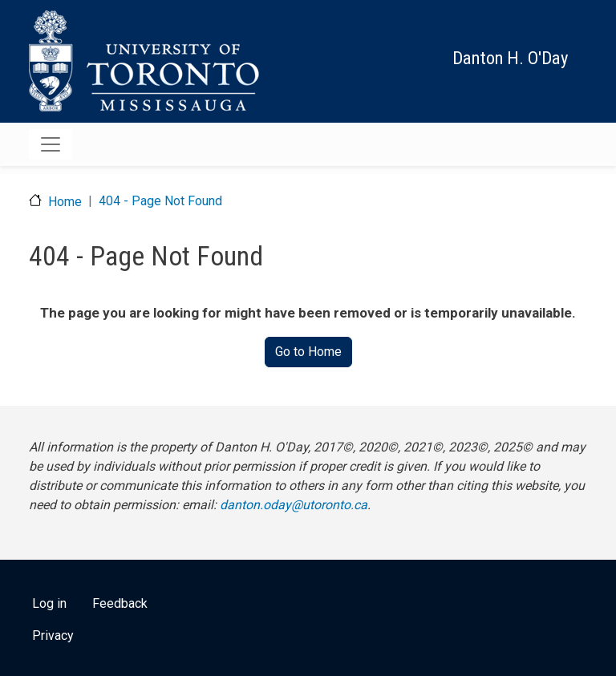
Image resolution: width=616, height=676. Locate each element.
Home (65, 202)
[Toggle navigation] (51, 144)
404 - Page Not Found (160, 201)
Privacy (53, 636)
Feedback (120, 603)
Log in (49, 603)
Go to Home (308, 352)
